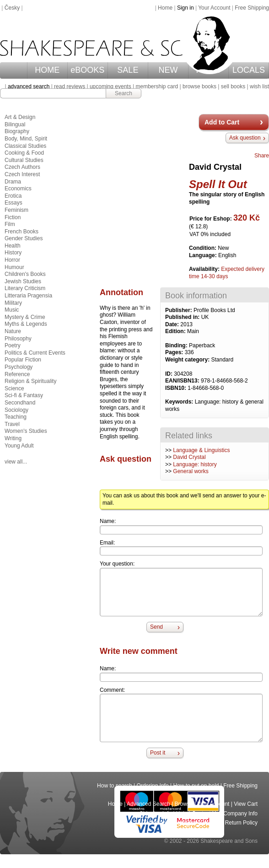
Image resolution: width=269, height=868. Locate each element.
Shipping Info (156, 814)
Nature (13, 331)
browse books (199, 86)
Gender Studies (24, 238)
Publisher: (179, 310)
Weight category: (188, 360)
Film (10, 224)
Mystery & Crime (25, 317)
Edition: (176, 331)
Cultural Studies (24, 160)
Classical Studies (25, 146)
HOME (47, 70)
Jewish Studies (23, 281)
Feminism (16, 210)
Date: (173, 324)
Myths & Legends (26, 324)
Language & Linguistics (201, 450)
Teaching (16, 417)
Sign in (186, 8)
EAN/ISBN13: (183, 381)
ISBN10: (176, 388)
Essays (13, 203)
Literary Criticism (25, 288)
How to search (115, 786)
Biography (17, 131)
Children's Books (25, 274)
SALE (128, 70)
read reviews (70, 86)
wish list (259, 86)
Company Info (240, 814)
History (13, 253)
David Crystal (189, 457)
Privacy (211, 823)
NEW (168, 70)
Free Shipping (252, 8)
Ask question (245, 138)
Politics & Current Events (35, 353)
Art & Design (20, 117)
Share (262, 156)
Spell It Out (218, 184)
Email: (107, 543)
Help (182, 814)
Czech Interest (22, 174)
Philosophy (18, 339)
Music (12, 310)
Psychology (19, 367)
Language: (204, 255)
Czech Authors (22, 167)
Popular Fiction (23, 360)
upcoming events (110, 86)
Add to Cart (222, 122)
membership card (157, 86)
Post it (158, 753)
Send (156, 627)
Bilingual (15, 124)
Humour (14, 267)
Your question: (117, 564)
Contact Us (205, 814)
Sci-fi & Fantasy (24, 395)
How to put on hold (196, 786)
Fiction (13, 217)
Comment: (112, 690)
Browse (184, 804)
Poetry (13, 345)
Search (124, 93)
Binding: (177, 345)
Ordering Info (153, 786)
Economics (18, 189)
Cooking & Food (24, 153)
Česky (12, 8)
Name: (108, 521)
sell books (233, 86)
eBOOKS (87, 70)
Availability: (205, 269)
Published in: (183, 317)
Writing (13, 438)
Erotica (13, 196)
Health (13, 246)
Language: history (195, 464)
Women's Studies (26, 431)
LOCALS (249, 70)
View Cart (246, 804)
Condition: (203, 248)
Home (165, 8)
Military (13, 303)
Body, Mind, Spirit (26, 139)
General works (191, 471)
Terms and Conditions (170, 823)
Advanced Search (148, 804)
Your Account (214, 8)
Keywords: (180, 402)
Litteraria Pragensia (28, 296)
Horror (12, 260)
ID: (169, 374)
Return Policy (241, 823)
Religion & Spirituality (30, 381)
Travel (12, 424)
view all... (16, 462)
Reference (17, 374)
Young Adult (19, 446)
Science (14, 388)
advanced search (29, 86)
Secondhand (20, 403)
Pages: (175, 352)
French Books (22, 232)
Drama (13, 182)
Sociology (16, 410)
